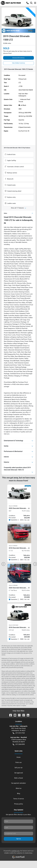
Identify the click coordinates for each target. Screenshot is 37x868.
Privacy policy (19, 804)
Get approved (19, 773)
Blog (19, 794)
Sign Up (18, 839)
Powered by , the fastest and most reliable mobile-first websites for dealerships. (18, 854)
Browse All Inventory (18, 58)
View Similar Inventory (18, 63)
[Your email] (18, 834)
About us (19, 788)
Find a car (18, 762)
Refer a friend (18, 778)
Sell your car (18, 768)
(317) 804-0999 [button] (19, 744)
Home (18, 757)
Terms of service (19, 799)
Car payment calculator (18, 783)
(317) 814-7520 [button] (19, 733)
